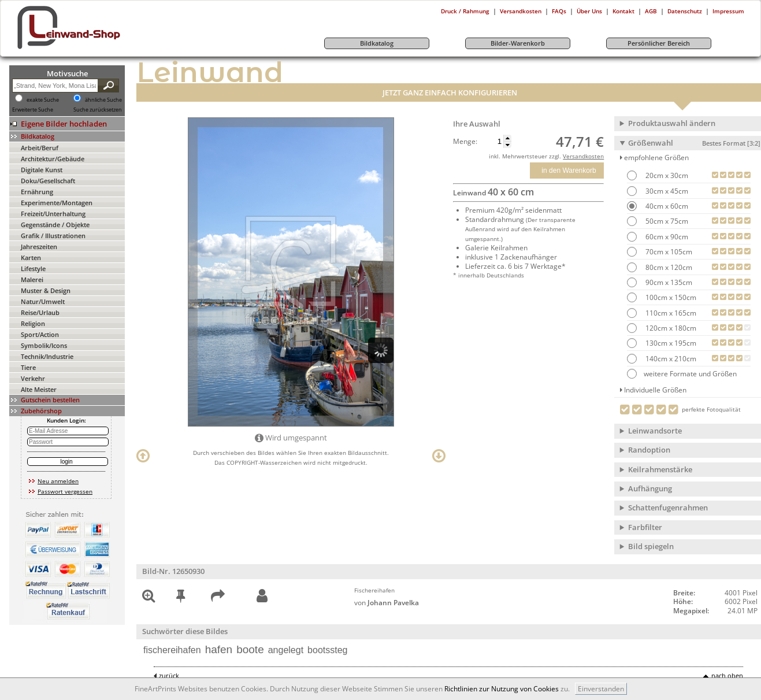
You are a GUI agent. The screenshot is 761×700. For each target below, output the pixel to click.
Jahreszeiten (39, 247)
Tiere (28, 367)
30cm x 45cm (666, 191)
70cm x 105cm (668, 252)
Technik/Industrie (47, 356)
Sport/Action (40, 334)
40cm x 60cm (666, 206)
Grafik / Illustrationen (53, 236)
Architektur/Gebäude (53, 159)
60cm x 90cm (666, 237)
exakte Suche (43, 100)
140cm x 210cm (670, 359)
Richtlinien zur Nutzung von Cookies (502, 689)
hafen (219, 649)
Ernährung (37, 192)
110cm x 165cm (670, 313)
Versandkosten (521, 11)
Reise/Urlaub (40, 312)
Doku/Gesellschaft (48, 181)
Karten (31, 258)
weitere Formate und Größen (682, 374)
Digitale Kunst (42, 170)
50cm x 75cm (666, 221)
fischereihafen (172, 650)
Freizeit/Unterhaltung (53, 214)
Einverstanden (601, 689)
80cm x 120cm (668, 267)
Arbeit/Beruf (40, 148)
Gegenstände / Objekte (55, 225)
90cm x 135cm (668, 282)
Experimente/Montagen (57, 203)
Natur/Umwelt (43, 301)
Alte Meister (39, 389)
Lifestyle (33, 268)
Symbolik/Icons (44, 345)
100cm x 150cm (670, 297)
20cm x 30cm (666, 175)
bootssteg (327, 650)
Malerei (32, 279)
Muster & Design (46, 290)
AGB (651, 11)
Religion (33, 323)
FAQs (559, 11)
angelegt (286, 650)
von (387, 603)
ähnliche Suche (103, 100)
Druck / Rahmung (465, 11)
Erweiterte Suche (33, 110)
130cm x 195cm (670, 343)
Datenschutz (685, 11)
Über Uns (589, 11)
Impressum (728, 11)
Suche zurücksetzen (98, 110)
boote (250, 649)
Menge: (465, 142)
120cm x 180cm (670, 328)
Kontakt (623, 11)
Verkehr (33, 378)
